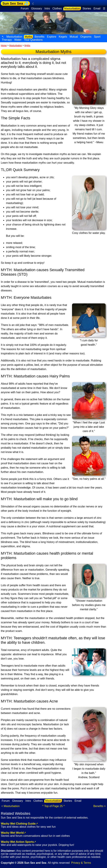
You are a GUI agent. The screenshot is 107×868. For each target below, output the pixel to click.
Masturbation (72, 8)
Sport (97, 37)
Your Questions (33, 40)
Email (97, 8)
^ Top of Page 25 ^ (53, 806)
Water (18, 40)
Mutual (74, 37)
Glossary (37, 8)
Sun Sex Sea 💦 (15, 3)
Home (4, 45)
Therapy (7, 40)
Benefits (40, 37)
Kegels (63, 37)
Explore (52, 37)
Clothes (57, 8)
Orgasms (86, 37)
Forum (25, 8)
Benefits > (99, 806)
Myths (28, 37)
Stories (87, 8)
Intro (47, 8)
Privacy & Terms (81, 863)
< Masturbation (10, 806)
